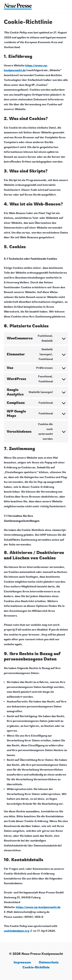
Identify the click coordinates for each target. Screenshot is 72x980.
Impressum (22, 962)
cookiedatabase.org (17, 931)
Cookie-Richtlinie (36, 967)
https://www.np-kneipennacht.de (38, 907)
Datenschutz (49, 962)
